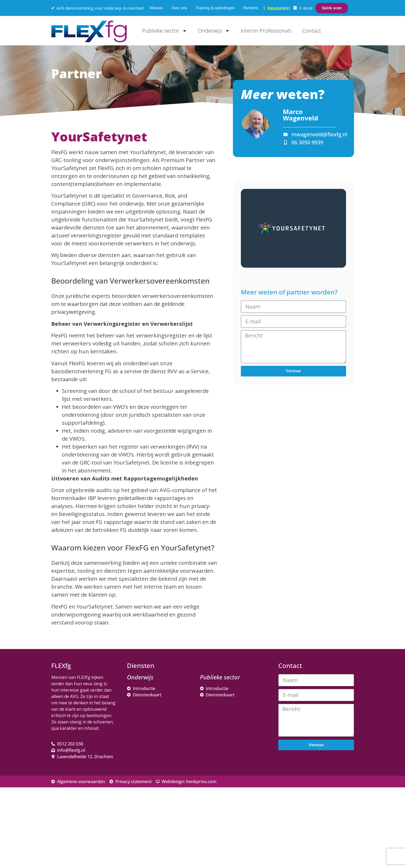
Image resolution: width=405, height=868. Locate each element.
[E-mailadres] (322, 775)
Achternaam (298, 802)
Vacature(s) (278, 8)
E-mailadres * (300, 767)
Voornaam (296, 785)
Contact (312, 31)
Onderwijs (214, 31)
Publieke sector (165, 31)
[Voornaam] (322, 793)
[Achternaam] (322, 810)
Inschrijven (322, 824)
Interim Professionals (266, 31)
